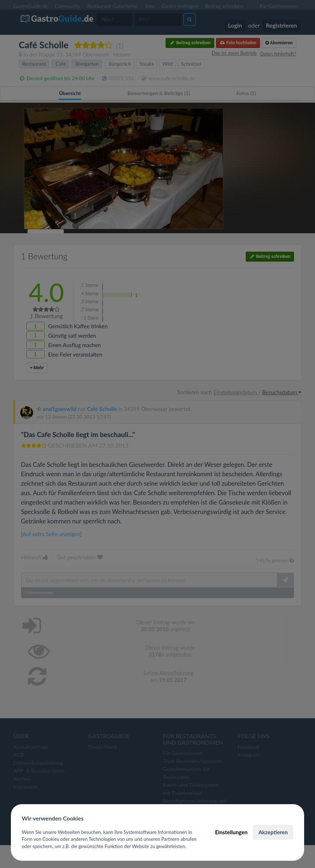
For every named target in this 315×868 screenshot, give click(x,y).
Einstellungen (231, 832)
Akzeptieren (273, 832)
